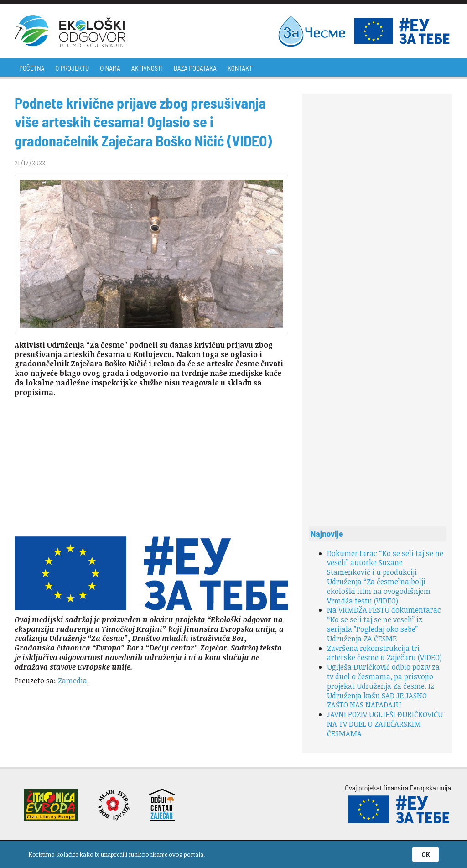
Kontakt (240, 68)
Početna (32, 68)
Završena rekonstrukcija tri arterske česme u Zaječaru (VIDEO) (384, 653)
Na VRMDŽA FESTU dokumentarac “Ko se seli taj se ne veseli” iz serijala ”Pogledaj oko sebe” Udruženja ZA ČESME (384, 624)
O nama (110, 68)
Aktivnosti (147, 68)
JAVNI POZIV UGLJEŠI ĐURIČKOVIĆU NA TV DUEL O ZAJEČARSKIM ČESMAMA (385, 724)
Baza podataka (195, 68)
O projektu (72, 68)
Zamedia (73, 681)
